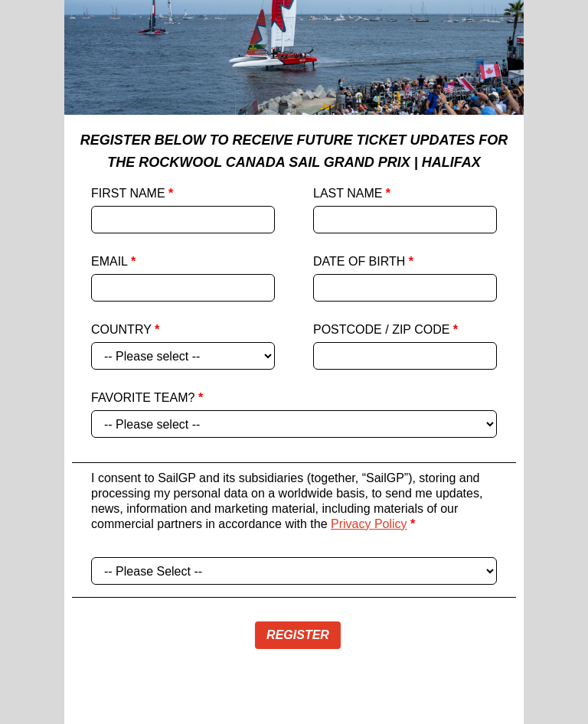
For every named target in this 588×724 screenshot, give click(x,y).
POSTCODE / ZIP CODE (385, 329)
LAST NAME (352, 193)
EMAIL (113, 261)
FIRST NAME (132, 193)
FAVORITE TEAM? (147, 398)
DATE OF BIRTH (363, 261)
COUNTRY (125, 329)
